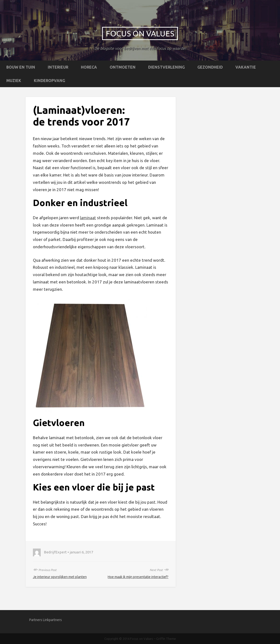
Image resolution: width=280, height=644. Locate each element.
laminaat (88, 218)
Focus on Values (140, 33)
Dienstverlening (166, 67)
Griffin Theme (166, 639)
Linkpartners (52, 620)
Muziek (14, 81)
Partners (36, 620)
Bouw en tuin (21, 67)
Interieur (58, 67)
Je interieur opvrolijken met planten (60, 577)
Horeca (89, 67)
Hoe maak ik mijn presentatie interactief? (138, 577)
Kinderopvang (49, 81)
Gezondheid (210, 67)
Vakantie (246, 67)
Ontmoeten (123, 67)
